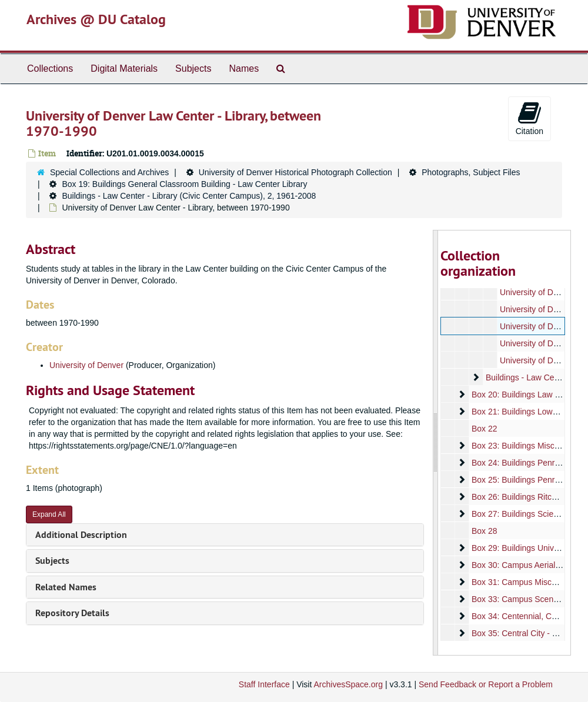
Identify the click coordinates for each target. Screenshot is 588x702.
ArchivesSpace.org (348, 684)
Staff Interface (264, 684)
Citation (529, 118)
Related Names (66, 587)
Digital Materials (124, 68)
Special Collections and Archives (109, 172)
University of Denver (86, 365)
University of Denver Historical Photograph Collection (295, 172)
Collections (50, 68)
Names (244, 68)
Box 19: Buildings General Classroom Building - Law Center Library (184, 184)
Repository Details (72, 613)
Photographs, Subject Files (471, 172)
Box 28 (484, 531)
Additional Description (81, 535)
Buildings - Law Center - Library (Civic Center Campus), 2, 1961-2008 (189, 196)
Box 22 (484, 429)
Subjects (193, 68)
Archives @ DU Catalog (96, 19)
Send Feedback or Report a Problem (486, 684)
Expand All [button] (49, 514)
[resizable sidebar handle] (436, 443)
